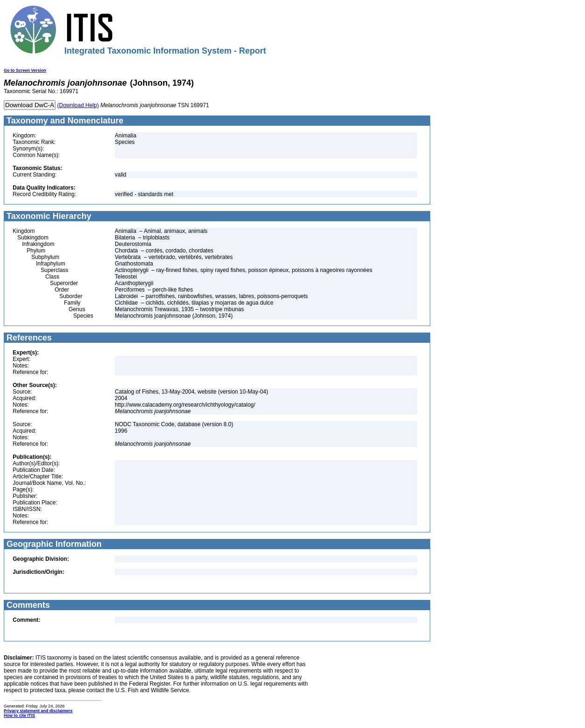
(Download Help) (78, 105)
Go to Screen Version (25, 70)
